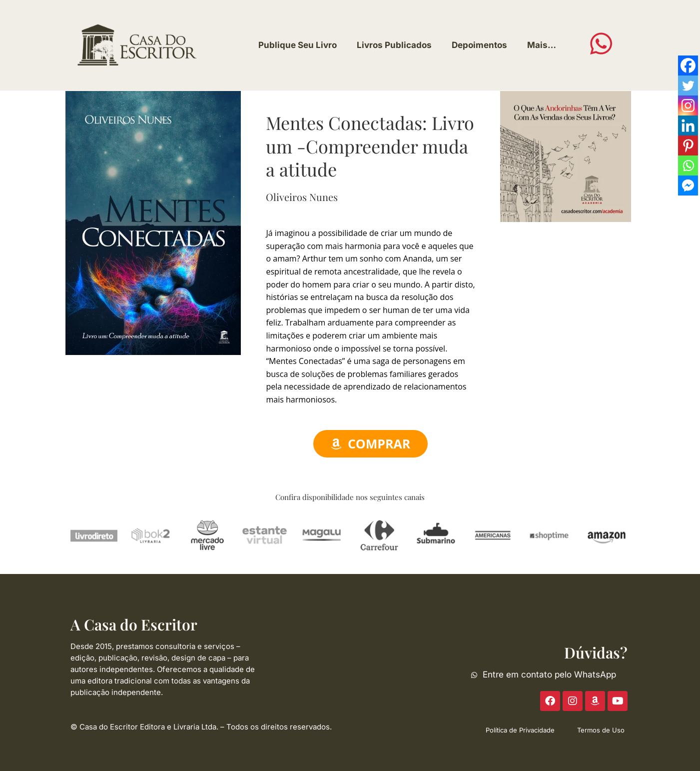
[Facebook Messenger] (688, 185)
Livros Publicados (394, 45)
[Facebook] (688, 65)
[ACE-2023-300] (566, 155)
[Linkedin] (688, 125)
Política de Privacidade (520, 730)
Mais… (542, 45)
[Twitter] (688, 85)
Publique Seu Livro (298, 45)
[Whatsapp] (688, 165)
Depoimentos (479, 45)
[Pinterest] (688, 145)
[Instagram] (688, 105)
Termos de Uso (601, 730)
